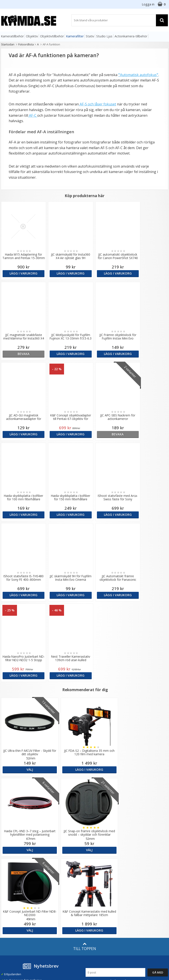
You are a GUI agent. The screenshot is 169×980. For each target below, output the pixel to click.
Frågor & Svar (10, 890)
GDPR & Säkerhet (55, 872)
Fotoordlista (26, 44)
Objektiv (32, 36)
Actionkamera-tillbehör (131, 36)
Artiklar (48, 889)
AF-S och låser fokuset (97, 104)
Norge (136, 867)
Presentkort (9, 914)
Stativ (90, 36)
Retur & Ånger (11, 902)
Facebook (92, 901)
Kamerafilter (75, 36)
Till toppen (85, 786)
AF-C (33, 115)
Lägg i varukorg (21, 273)
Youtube (91, 907)
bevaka (148, 273)
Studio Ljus (104, 36)
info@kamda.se (11, 852)
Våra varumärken (54, 860)
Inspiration (50, 902)
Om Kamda (50, 854)
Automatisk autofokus (138, 75)
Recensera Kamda (55, 866)
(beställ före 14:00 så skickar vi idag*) (105, 872)
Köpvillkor (8, 896)
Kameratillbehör (12, 36)
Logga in (148, 4)
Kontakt (6, 908)
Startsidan (8, 44)
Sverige (137, 856)
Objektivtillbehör (52, 36)
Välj (28, 689)
